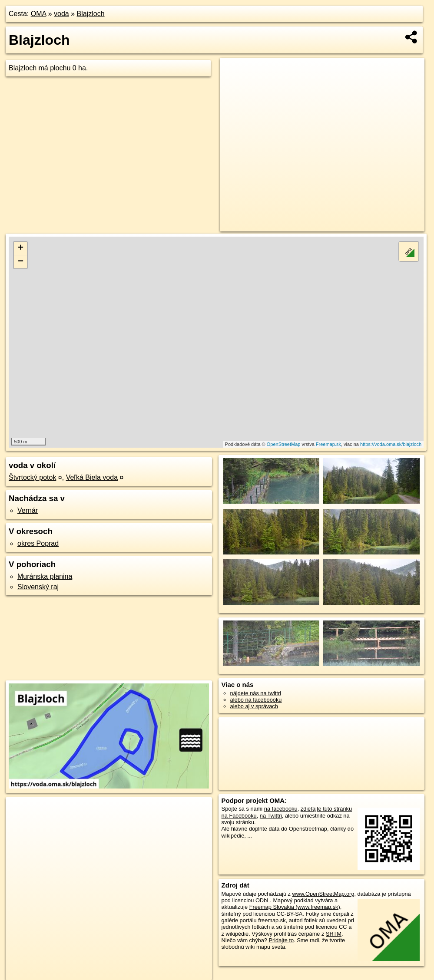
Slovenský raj (38, 587)
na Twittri (271, 816)
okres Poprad (38, 543)
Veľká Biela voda (92, 477)
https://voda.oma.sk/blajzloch (391, 444)
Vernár (28, 510)
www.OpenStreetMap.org (323, 894)
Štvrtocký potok (32, 477)
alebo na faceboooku (256, 700)
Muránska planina (45, 576)
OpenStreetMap (284, 444)
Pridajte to (281, 940)
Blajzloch (91, 14)
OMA (39, 14)
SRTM (334, 934)
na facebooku (281, 809)
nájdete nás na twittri (256, 693)
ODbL (263, 900)
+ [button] (21, 248)
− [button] (21, 262)
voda (61, 14)
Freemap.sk (328, 444)
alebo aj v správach (254, 706)
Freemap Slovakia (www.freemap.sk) (295, 907)
